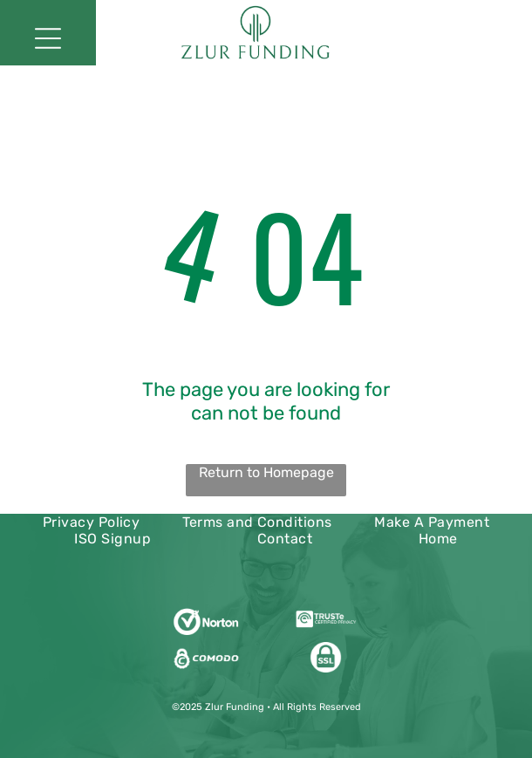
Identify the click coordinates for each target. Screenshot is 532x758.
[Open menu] (48, 38)
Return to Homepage (266, 472)
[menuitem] (92, 522)
